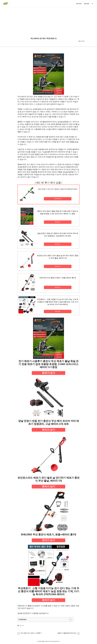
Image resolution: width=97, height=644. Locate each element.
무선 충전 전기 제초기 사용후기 (31, 633)
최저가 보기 (58, 222)
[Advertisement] (48, 20)
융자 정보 (79, 4)
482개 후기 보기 (58, 199)
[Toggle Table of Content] (70, 619)
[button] (92, 4)
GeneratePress (55, 641)
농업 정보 (87, 4)
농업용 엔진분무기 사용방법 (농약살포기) (33, 613)
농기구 (22, 626)
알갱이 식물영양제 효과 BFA (67, 633)
